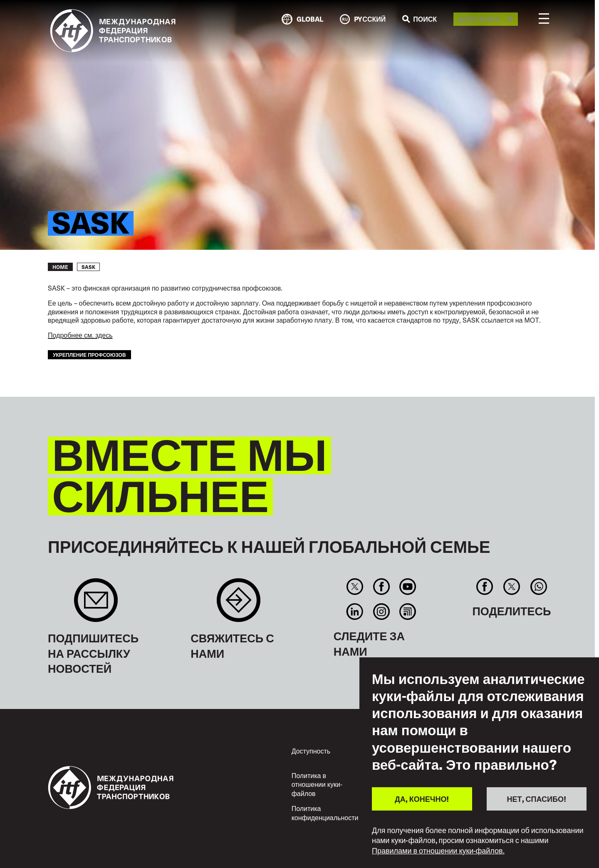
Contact (239, 604)
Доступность (311, 751)
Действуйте (479, 19)
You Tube (407, 587)
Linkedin (355, 612)
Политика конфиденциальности (325, 813)
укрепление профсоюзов (89, 354)
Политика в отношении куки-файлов (317, 784)
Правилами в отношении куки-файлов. (438, 851)
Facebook (381, 587)
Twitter (355, 587)
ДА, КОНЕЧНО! (422, 799)
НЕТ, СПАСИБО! (537, 799)
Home (60, 267)
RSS (407, 612)
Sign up (96, 604)
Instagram (381, 612)
